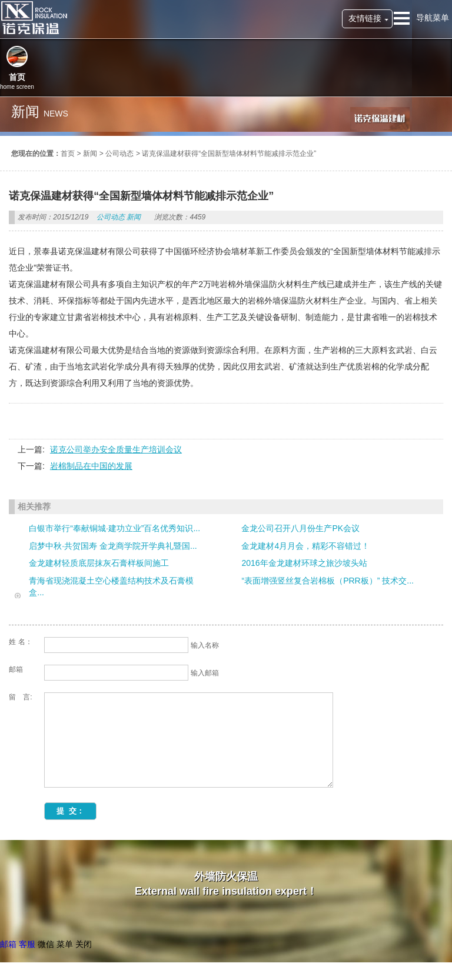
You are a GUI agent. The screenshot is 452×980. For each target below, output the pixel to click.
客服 (27, 944)
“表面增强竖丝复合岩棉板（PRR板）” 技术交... (327, 581)
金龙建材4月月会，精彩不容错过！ (305, 546)
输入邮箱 (205, 673)
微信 (46, 944)
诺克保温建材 (34, 18)
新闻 (90, 154)
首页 (68, 154)
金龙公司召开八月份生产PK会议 (300, 528)
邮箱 (8, 944)
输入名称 (205, 645)
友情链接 (365, 18)
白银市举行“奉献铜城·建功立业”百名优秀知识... (114, 528)
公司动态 (119, 154)
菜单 (65, 944)
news (56, 114)
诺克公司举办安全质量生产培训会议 (116, 449)
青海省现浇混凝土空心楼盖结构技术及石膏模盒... (111, 586)
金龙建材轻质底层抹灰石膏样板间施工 (99, 563)
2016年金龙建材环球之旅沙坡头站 (304, 563)
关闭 (84, 944)
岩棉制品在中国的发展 (91, 466)
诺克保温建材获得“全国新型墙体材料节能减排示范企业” (229, 154)
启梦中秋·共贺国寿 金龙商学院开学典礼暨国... (113, 546)
